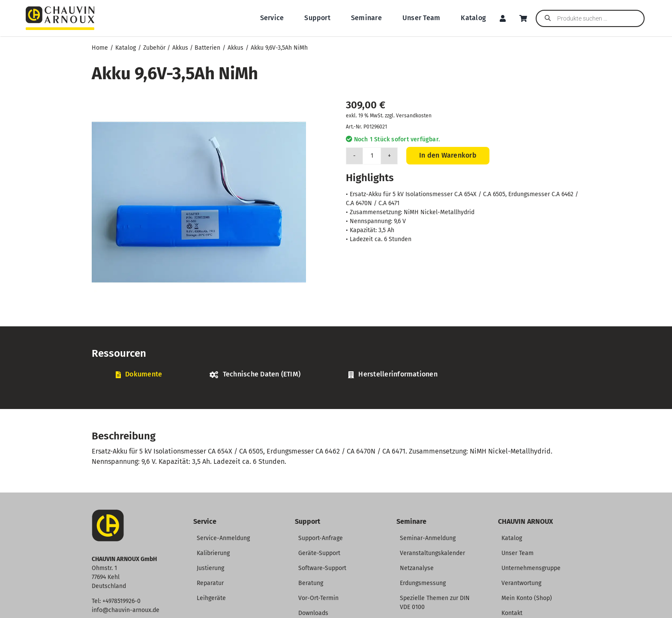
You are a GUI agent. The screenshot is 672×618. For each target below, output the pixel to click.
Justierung (210, 568)
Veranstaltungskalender (432, 553)
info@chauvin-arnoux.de (126, 610)
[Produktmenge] (372, 156)
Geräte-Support (319, 553)
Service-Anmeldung (223, 538)
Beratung (311, 583)
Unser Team (517, 553)
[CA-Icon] (108, 513)
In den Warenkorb (448, 155)
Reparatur (210, 583)
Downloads (313, 613)
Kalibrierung (213, 553)
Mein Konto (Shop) (527, 598)
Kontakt (512, 613)
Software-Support (322, 568)
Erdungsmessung (423, 583)
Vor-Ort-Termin (318, 598)
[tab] (139, 375)
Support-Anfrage (321, 538)
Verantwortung (521, 583)
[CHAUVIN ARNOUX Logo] (60, 10)
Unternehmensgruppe (531, 568)
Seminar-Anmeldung (428, 538)
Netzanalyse (417, 568)
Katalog (512, 538)
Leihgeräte (211, 598)
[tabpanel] (336, 388)
